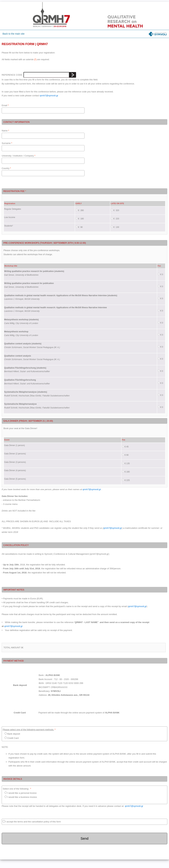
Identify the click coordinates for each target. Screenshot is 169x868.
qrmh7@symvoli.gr (49, 96)
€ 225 (126, 480)
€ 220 (115, 219)
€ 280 (80, 210)
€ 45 (125, 447)
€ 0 (160, 274)
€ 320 (115, 210)
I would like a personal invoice (20, 793)
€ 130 (115, 227)
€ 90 (79, 227)
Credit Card (11, 738)
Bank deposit (11, 734)
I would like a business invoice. (20, 799)
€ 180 (80, 219)
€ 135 (126, 463)
